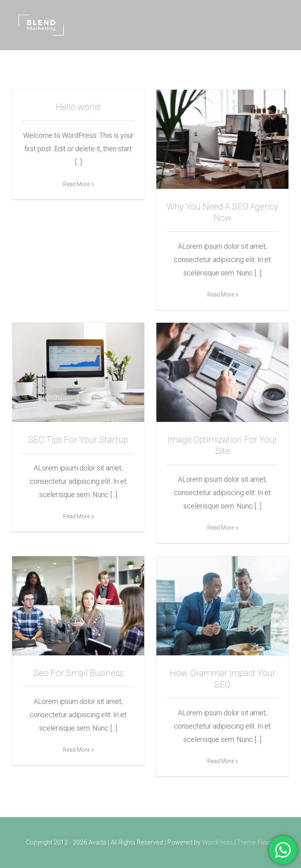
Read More (76, 294)
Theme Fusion (256, 842)
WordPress (218, 842)
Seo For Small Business (78, 673)
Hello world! (78, 107)
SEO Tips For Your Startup (78, 440)
